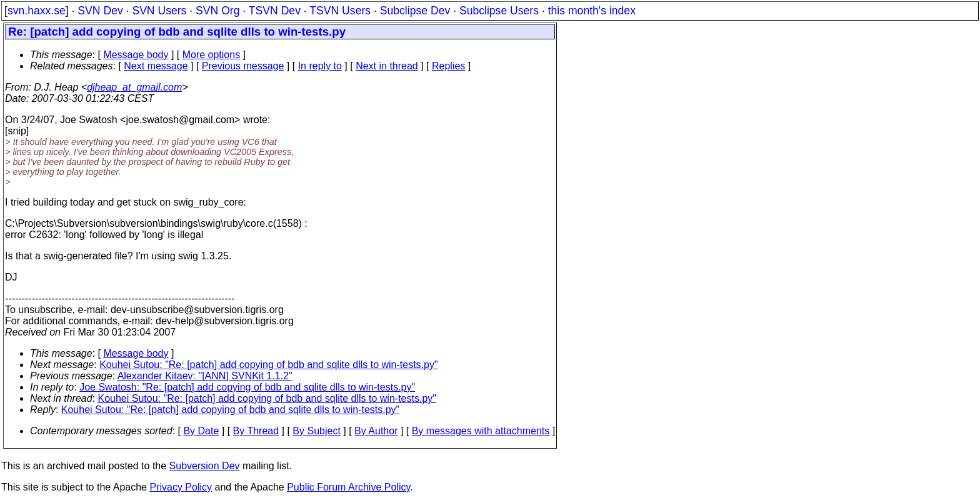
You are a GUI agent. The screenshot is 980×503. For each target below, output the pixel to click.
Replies (448, 66)
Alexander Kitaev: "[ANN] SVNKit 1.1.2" (205, 376)
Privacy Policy (181, 487)
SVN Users (159, 11)
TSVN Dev (275, 11)
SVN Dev (100, 11)
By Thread (256, 431)
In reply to (320, 66)
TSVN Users (340, 11)
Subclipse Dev (415, 11)
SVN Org (217, 11)
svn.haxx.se (37, 11)
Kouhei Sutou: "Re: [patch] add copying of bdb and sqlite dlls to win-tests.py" (268, 365)
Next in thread (387, 66)
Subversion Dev (205, 466)
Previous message (243, 66)
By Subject (316, 431)
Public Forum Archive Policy (348, 487)
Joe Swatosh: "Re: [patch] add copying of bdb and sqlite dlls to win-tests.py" (247, 387)
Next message (156, 66)
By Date (201, 431)
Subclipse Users (499, 11)
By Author (376, 431)
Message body (136, 55)
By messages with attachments (481, 431)
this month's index (592, 11)
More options (212, 55)
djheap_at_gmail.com (134, 87)
